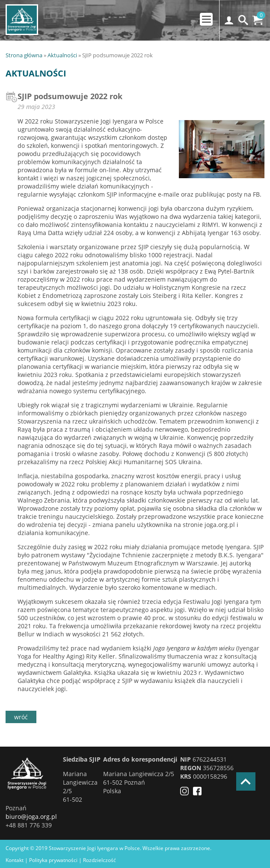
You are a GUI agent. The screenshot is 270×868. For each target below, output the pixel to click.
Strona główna (24, 55)
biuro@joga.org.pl (31, 817)
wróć (21, 717)
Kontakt (15, 860)
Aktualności (62, 55)
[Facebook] (199, 793)
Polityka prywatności (53, 860)
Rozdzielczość (99, 860)
